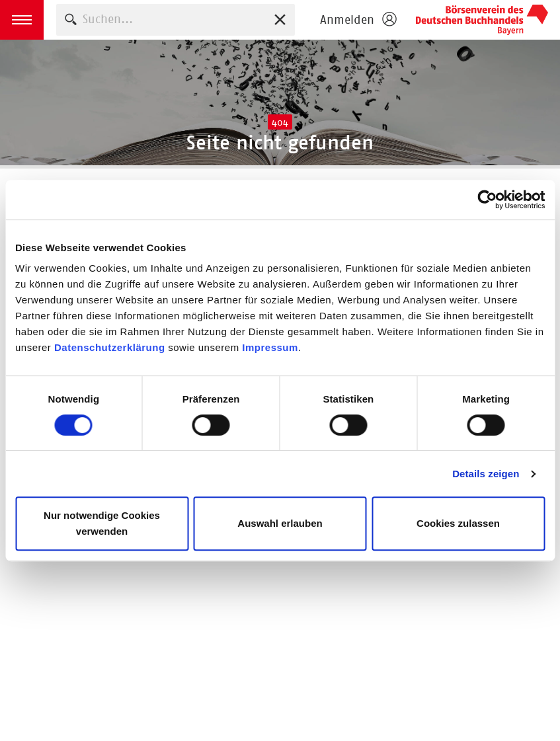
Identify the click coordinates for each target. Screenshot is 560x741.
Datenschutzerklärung (110, 347)
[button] (22, 20)
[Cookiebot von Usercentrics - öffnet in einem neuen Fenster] (487, 200)
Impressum (270, 347)
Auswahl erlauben (280, 523)
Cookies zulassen (458, 523)
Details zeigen (486, 474)
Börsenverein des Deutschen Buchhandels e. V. (482, 20)
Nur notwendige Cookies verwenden (102, 523)
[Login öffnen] (358, 20)
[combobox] (176, 19)
